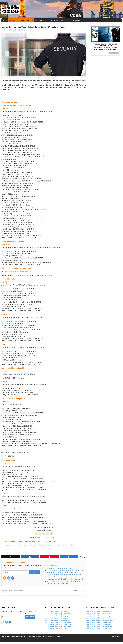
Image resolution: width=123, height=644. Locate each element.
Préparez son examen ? (57, 20)
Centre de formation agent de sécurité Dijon (98, 625)
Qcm (68, 20)
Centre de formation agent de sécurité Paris (56, 611)
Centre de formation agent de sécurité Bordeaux (57, 626)
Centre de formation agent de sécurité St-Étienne (100, 617)
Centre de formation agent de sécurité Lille (56, 628)
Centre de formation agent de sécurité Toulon (98, 619)
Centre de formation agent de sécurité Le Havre (99, 615)
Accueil (5, 20)
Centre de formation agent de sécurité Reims (98, 613)
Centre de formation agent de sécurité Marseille (57, 613)
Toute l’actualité (14, 20)
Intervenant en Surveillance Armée (20, 271)
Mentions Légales (58, 636)
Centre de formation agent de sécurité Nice (56, 619)
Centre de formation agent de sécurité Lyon (56, 615)
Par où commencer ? (78, 20)
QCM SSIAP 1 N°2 (80, 591)
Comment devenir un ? (42, 20)
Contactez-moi (51, 541)
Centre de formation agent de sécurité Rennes (99, 611)
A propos (39, 636)
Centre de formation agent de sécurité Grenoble (99, 621)
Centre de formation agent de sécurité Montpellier (57, 625)
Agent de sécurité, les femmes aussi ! (13, 591)
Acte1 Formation (7, 291)
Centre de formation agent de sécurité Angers (99, 623)
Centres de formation (27, 20)
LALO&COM (119, 636)
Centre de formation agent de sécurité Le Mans (99, 626)
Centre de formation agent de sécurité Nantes (56, 621)
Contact (44, 636)
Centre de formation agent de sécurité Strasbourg (57, 623)
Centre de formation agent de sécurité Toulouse (57, 617)
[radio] (36, 534)
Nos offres (50, 636)
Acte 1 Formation (7, 118)
